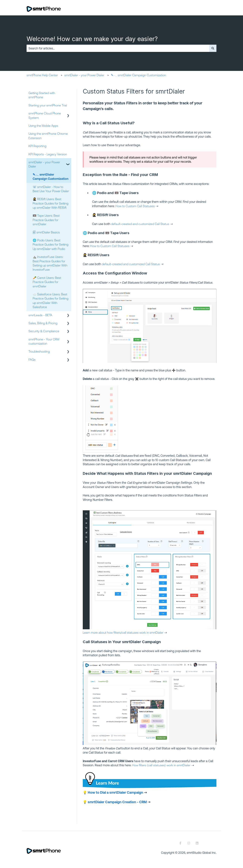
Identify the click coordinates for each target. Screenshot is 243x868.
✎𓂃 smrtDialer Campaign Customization (138, 75)
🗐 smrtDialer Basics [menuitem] (46, 232)
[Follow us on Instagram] (189, 843)
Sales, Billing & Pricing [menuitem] (43, 323)
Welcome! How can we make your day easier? (92, 39)
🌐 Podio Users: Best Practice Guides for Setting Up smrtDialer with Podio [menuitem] (50, 245)
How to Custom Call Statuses (135, 206)
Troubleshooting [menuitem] (39, 351)
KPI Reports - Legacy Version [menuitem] (48, 154)
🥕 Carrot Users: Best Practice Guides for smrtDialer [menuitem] (47, 282)
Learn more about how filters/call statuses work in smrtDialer (123, 633)
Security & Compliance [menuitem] (44, 331)
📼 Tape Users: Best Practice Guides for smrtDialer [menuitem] (46, 220)
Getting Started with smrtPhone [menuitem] (42, 95)
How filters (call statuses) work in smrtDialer (161, 765)
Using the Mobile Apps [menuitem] (43, 126)
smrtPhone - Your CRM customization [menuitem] (44, 341)
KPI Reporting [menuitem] (37, 146)
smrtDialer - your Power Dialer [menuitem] (44, 164)
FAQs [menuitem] (32, 360)
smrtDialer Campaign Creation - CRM (117, 802)
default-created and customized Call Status (140, 224)
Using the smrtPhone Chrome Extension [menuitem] (48, 136)
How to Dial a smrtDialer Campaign (115, 792)
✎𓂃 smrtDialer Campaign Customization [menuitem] (50, 177)
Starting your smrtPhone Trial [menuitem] (48, 105)
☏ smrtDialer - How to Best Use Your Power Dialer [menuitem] (51, 189)
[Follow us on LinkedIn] (197, 843)
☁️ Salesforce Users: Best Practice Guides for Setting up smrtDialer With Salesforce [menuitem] (50, 301)
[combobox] (118, 48)
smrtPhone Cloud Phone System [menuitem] (45, 115)
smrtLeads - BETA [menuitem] (40, 315)
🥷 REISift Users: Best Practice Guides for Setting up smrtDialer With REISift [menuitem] (50, 203)
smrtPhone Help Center (42, 75)
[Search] (213, 48)
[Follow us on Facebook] (180, 843)
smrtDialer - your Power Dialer (84, 75)
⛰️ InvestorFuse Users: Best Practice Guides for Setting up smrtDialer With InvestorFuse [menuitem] (50, 263)
